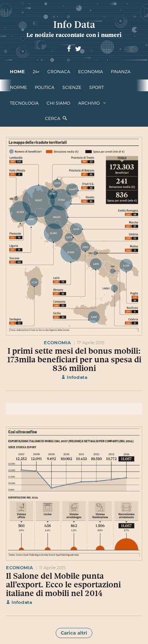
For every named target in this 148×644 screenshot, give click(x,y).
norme (18, 87)
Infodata (74, 377)
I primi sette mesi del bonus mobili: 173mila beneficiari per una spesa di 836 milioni (74, 360)
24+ (36, 72)
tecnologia (24, 103)
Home (17, 72)
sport (96, 87)
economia (91, 72)
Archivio (89, 103)
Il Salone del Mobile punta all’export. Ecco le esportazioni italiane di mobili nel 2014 (63, 585)
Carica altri (74, 633)
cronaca (59, 72)
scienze (72, 87)
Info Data (74, 25)
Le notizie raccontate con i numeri (74, 35)
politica (45, 87)
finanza (121, 72)
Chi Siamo (58, 103)
